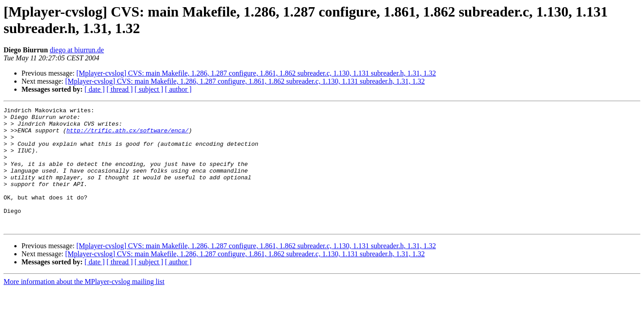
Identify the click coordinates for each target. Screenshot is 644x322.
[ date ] (95, 89)
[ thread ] (120, 89)
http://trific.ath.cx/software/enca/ (127, 136)
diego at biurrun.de (77, 50)
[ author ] (178, 89)
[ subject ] (149, 89)
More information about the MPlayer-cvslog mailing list (84, 306)
